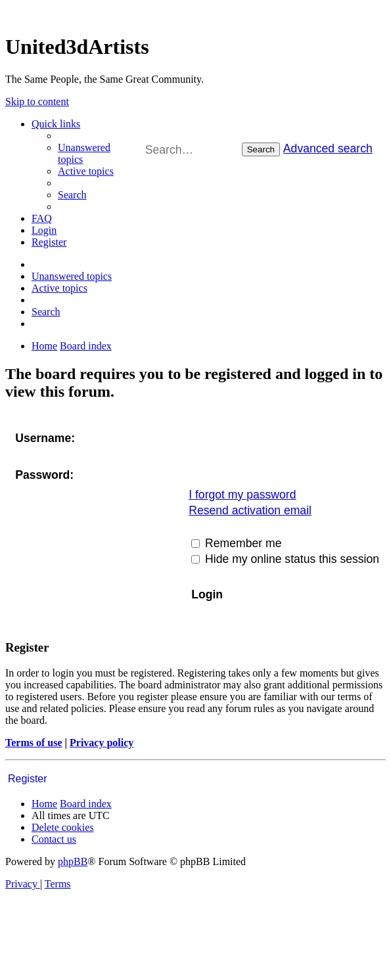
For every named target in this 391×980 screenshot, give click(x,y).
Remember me (236, 543)
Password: (44, 475)
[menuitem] (86, 171)
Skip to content (37, 101)
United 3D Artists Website (195, 13)
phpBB (73, 861)
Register (28, 779)
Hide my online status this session (285, 559)
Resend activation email (250, 510)
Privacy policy (102, 743)
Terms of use (34, 743)
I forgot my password (242, 495)
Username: (45, 438)
